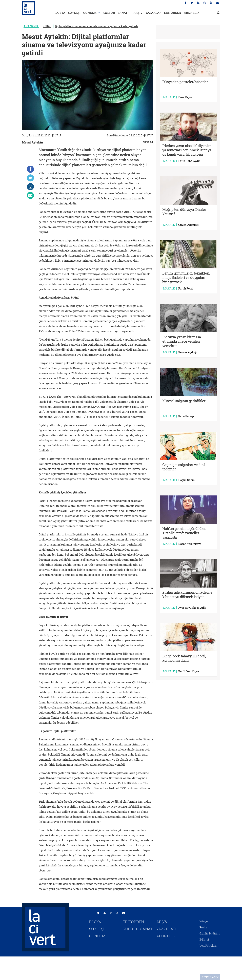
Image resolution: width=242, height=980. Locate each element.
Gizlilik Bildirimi (210, 933)
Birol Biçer (185, 97)
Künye (204, 921)
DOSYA (60, 13)
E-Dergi (204, 939)
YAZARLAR (153, 13)
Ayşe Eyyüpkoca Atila (192, 608)
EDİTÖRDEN (173, 13)
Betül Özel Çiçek (189, 671)
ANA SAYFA (31, 26)
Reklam (204, 927)
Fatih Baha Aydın (189, 161)
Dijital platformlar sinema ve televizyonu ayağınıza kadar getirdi (96, 26)
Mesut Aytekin (32, 142)
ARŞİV (138, 13)
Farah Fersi (186, 288)
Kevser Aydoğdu (189, 352)
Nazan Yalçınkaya (190, 544)
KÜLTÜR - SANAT (115, 13)
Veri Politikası (208, 945)
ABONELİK (192, 13)
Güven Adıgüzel (188, 225)
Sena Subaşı (186, 416)
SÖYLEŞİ (74, 13)
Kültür (47, 26)
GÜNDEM (90, 13)
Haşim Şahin (186, 480)
